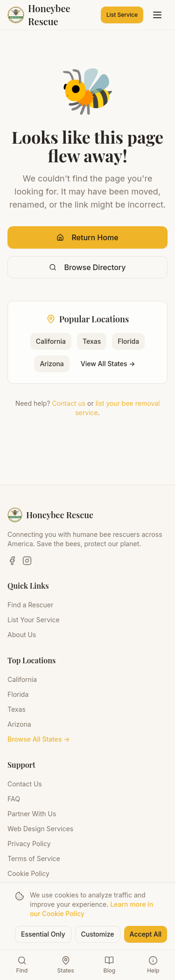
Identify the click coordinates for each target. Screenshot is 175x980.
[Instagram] (27, 561)
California (51, 341)
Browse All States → (39, 739)
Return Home (87, 237)
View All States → (108, 364)
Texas (92, 341)
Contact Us (25, 784)
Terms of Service (34, 858)
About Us (22, 635)
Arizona (52, 364)
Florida (128, 341)
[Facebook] (12, 561)
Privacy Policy (29, 844)
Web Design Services (40, 829)
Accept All (146, 934)
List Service (122, 15)
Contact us (69, 403)
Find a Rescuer (30, 605)
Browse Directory (87, 267)
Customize (98, 934)
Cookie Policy (28, 873)
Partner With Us (32, 814)
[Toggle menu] (157, 15)
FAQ (14, 799)
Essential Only (43, 934)
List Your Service (34, 620)
